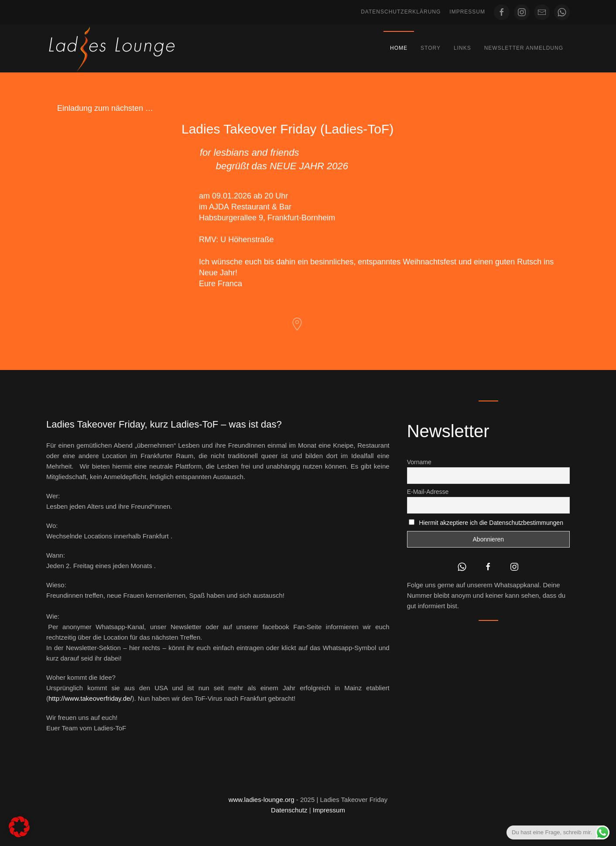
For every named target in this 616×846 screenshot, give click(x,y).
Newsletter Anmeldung (524, 48)
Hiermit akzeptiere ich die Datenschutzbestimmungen (491, 523)
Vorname (419, 462)
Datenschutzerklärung (401, 12)
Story (431, 48)
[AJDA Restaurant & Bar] (297, 324)
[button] (19, 827)
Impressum (467, 12)
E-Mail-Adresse (428, 492)
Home (399, 48)
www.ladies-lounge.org (262, 800)
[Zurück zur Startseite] (112, 48)
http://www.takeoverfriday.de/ (90, 698)
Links (462, 48)
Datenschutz (289, 810)
